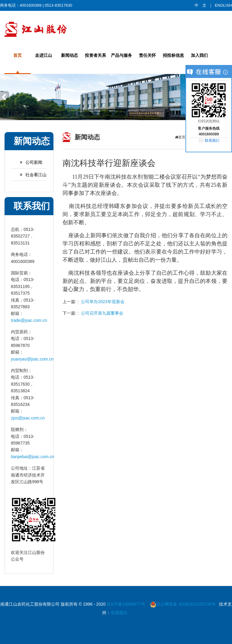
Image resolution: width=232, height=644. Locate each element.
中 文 (200, 5)
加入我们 (199, 55)
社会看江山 (30, 175)
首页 (18, 55)
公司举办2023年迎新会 (103, 302)
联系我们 (212, 141)
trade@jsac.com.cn (29, 320)
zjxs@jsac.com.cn (28, 418)
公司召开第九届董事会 (102, 313)
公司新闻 (28, 162)
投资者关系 (95, 55)
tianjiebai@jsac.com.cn (32, 457)
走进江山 (43, 55)
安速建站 (119, 613)
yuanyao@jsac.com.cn (32, 359)
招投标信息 (173, 55)
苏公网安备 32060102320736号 (183, 604)
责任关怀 (147, 55)
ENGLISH (223, 5)
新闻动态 (69, 55)
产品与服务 (121, 55)
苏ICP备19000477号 (127, 604)
